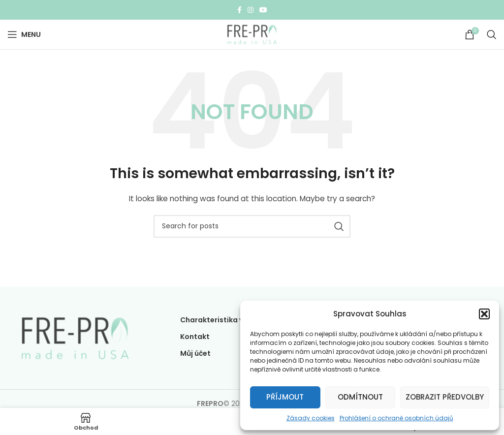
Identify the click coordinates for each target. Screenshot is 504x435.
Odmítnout (360, 397)
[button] (484, 314)
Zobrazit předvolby (445, 397)
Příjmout (285, 397)
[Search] (492, 34)
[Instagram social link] (251, 10)
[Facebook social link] (239, 10)
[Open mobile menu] (24, 34)
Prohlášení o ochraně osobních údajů (396, 418)
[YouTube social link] (263, 10)
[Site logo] (252, 34)
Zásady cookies (311, 418)
